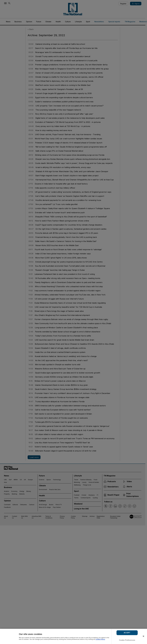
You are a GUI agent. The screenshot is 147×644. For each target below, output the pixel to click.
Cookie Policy (100, 639)
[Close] (143, 636)
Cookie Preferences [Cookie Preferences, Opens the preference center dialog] (127, 640)
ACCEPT (127, 633)
